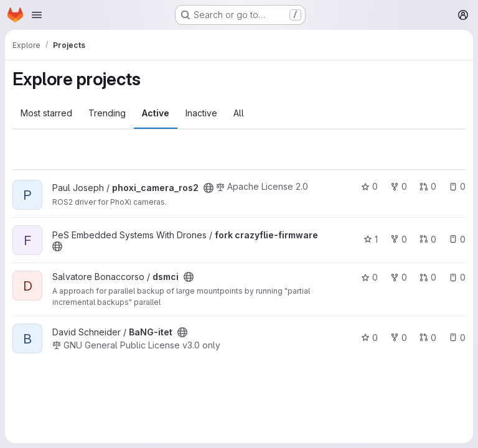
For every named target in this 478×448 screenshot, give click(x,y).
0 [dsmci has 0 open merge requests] (428, 277)
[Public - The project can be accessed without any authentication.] (209, 188)
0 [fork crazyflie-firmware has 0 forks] (399, 239)
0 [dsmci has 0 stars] (369, 277)
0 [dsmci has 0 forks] (399, 277)
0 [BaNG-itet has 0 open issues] (457, 338)
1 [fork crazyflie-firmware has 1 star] (371, 239)
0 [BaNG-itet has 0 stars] (369, 338)
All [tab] (239, 113)
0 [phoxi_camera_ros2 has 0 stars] (369, 186)
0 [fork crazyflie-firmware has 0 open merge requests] (428, 239)
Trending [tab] (107, 113)
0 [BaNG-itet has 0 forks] (399, 338)
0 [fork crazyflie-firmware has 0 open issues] (457, 239)
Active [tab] (156, 113)
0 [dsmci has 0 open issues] (457, 277)
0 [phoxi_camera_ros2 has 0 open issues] (457, 186)
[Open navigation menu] (37, 15)
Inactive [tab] (201, 113)
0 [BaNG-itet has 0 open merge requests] (428, 338)
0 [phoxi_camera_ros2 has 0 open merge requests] (428, 186)
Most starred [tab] (46, 113)
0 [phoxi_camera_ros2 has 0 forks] (399, 186)
